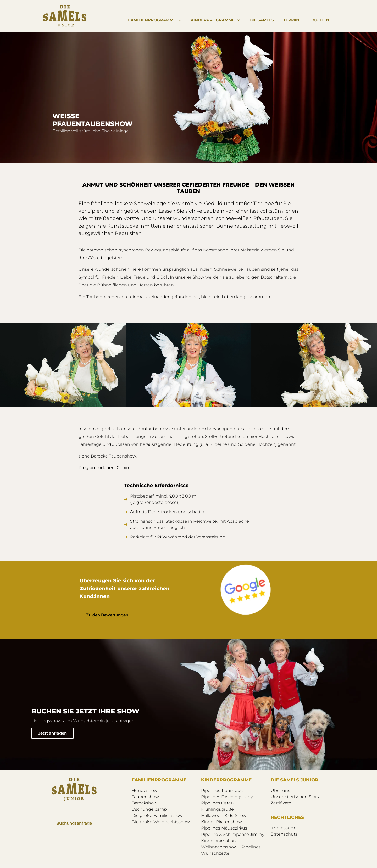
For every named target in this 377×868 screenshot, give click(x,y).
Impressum (283, 828)
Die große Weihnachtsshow (161, 822)
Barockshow (145, 803)
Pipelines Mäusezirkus (224, 828)
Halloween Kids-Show (224, 816)
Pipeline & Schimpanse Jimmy (233, 834)
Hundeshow (145, 790)
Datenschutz (284, 834)
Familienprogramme (155, 20)
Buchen (320, 20)
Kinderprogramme (215, 20)
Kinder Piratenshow (221, 822)
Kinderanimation (218, 841)
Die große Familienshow (157, 816)
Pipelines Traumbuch (223, 790)
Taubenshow (145, 797)
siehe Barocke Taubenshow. (108, 456)
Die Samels (262, 20)
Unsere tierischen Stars (295, 797)
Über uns (280, 790)
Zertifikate (281, 803)
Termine (293, 20)
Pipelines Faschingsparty (227, 797)
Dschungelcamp (149, 809)
